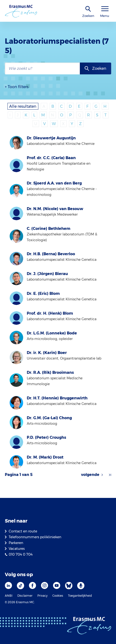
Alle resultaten (23, 106)
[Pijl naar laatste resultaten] (110, 475)
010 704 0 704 (21, 554)
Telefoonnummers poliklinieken (35, 537)
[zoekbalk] (42, 68)
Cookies (58, 596)
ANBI (9, 596)
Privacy (42, 596)
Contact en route (23, 531)
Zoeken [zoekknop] (99, 68)
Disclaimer (25, 596)
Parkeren (16, 543)
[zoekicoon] (88, 9)
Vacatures (17, 549)
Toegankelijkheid (80, 596)
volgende (90, 475)
